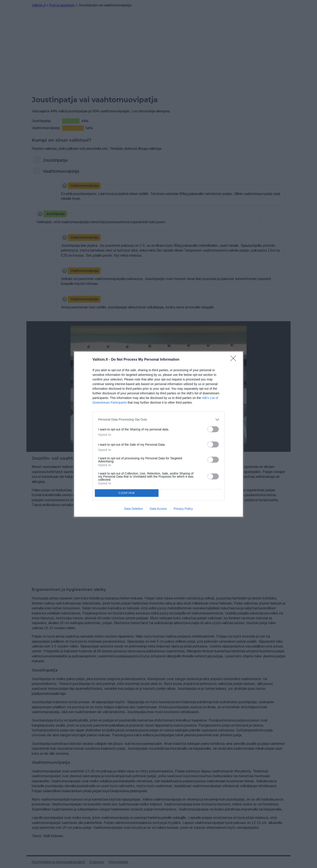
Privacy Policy (183, 509)
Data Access (158, 509)
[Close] (235, 360)
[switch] (213, 429)
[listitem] (158, 420)
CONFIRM (127, 493)
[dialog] (158, 434)
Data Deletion (134, 509)
